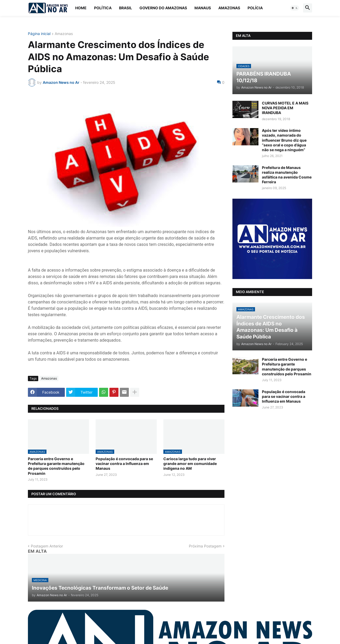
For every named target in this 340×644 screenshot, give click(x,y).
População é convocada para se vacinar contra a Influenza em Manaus (124, 464)
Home (81, 8)
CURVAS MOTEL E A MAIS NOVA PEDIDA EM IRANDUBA (285, 108)
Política (103, 8)
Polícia (255, 8)
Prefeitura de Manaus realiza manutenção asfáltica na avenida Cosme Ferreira (287, 175)
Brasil (126, 8)
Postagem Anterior (47, 546)
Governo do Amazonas (163, 8)
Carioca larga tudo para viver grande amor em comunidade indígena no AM (190, 464)
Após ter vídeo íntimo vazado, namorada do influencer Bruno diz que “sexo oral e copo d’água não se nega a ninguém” (284, 140)
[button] (295, 8)
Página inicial (39, 34)
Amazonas (229, 8)
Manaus (203, 8)
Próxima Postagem (205, 546)
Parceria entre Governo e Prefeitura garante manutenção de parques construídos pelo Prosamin (56, 466)
